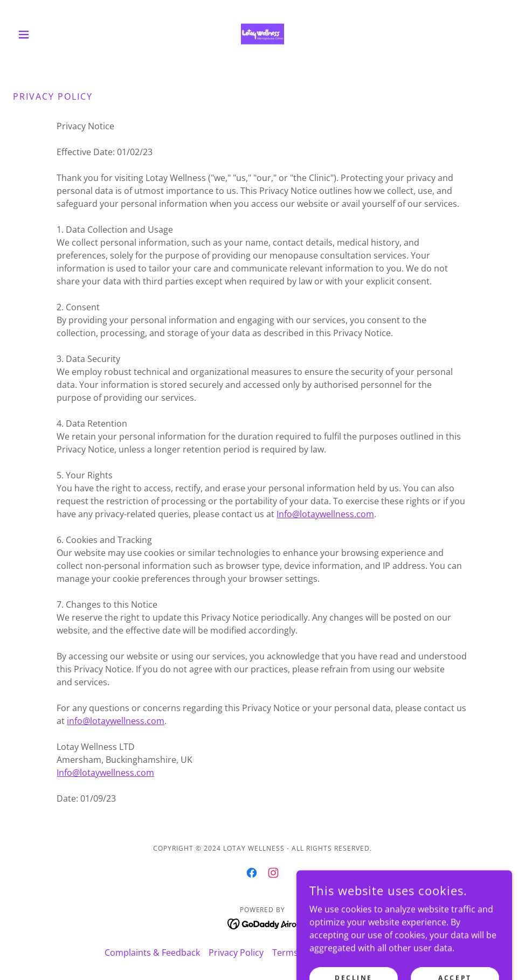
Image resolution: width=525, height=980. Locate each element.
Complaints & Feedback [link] (152, 953)
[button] (50, 34)
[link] (262, 34)
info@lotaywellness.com (116, 721)
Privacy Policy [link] (236, 953)
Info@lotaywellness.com (325, 514)
